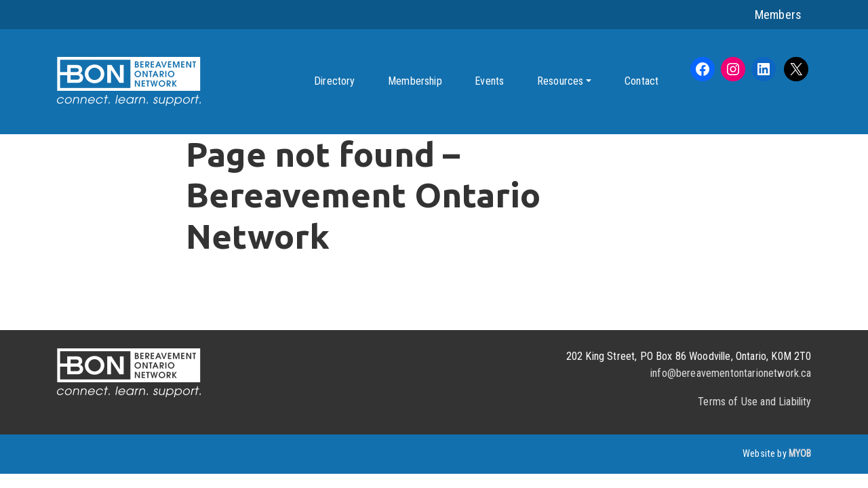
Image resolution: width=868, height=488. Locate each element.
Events (489, 81)
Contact (642, 81)
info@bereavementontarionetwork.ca (731, 373)
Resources (560, 81)
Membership (415, 81)
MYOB (800, 454)
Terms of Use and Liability (754, 402)
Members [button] (778, 15)
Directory (334, 81)
